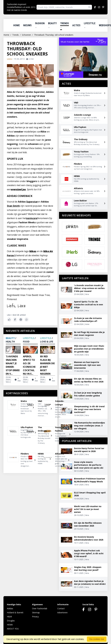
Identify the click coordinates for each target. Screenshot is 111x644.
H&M (9, 617)
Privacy (35, 617)
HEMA (10, 625)
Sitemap (36, 613)
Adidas (10, 608)
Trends (65, 25)
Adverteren (62, 613)
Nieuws (27, 25)
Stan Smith (13, 206)
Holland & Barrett (15, 613)
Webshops (105, 25)
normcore (32, 218)
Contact (61, 608)
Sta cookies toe (97, 639)
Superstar (32, 202)
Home (17, 25)
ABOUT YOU (13, 629)
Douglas (11, 621)
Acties (76, 25)
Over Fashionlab (40, 608)
